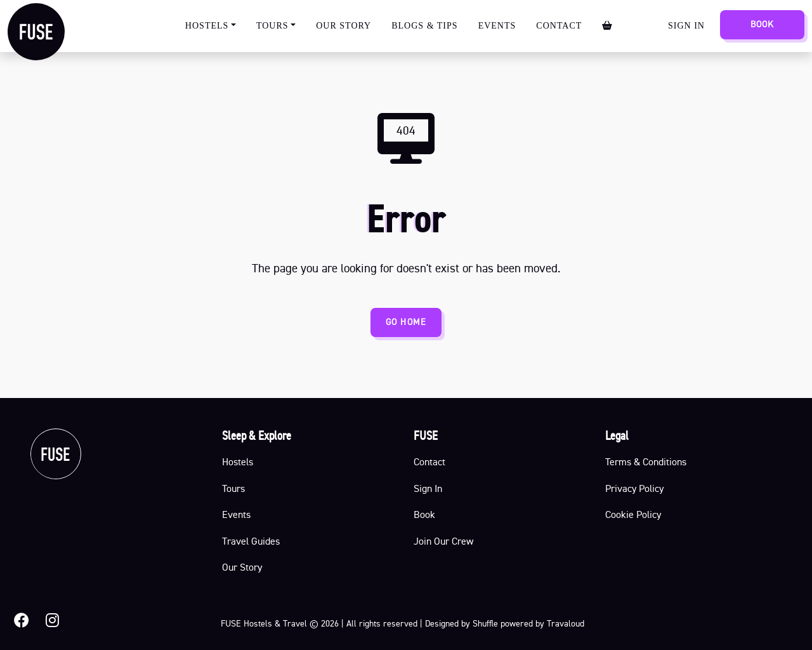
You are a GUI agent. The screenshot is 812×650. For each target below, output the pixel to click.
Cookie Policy (633, 514)
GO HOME (406, 322)
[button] (22, 620)
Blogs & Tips (424, 26)
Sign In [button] (428, 488)
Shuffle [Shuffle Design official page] (485, 623)
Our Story (344, 26)
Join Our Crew (443, 541)
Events (497, 26)
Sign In (686, 26)
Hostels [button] (207, 26)
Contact (559, 26)
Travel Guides (251, 541)
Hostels (238, 461)
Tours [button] (272, 26)
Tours (233, 488)
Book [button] (424, 514)
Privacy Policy (634, 488)
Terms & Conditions (646, 461)
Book (762, 24)
